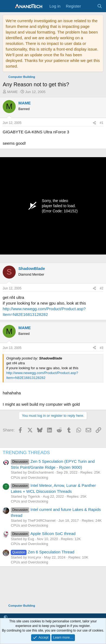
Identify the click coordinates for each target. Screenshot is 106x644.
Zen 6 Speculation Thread (43, 552)
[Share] (94, 123)
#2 (102, 288)
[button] (6, 617)
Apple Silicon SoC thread (43, 534)
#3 (102, 348)
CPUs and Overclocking (29, 478)
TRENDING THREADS (26, 453)
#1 (102, 123)
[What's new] (89, 6)
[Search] (100, 6)
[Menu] (7, 6)
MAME (13, 92)
